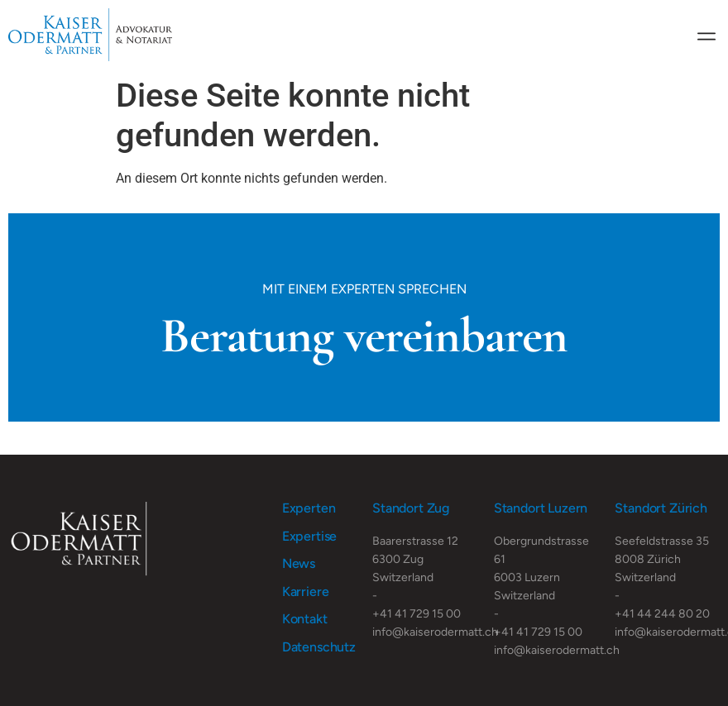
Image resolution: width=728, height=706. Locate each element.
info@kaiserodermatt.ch (435, 632)
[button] (706, 35)
